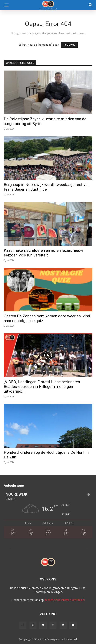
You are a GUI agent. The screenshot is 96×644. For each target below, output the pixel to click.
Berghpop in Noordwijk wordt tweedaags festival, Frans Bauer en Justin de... (47, 187)
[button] (6, 5)
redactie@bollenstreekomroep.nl (65, 600)
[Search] (91, 5)
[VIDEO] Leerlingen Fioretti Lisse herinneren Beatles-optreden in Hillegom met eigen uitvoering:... (42, 387)
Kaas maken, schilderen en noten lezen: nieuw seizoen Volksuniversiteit (43, 253)
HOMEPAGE (69, 45)
